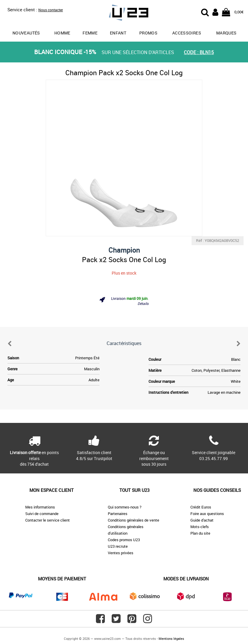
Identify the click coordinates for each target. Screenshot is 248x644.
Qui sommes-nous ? (125, 507)
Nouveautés (26, 33)
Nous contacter (51, 10)
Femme (90, 33)
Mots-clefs (200, 527)
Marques (226, 33)
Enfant (118, 33)
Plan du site (200, 533)
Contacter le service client (48, 520)
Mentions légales (171, 639)
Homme (62, 33)
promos (148, 33)
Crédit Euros (201, 507)
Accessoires (187, 33)
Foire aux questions (207, 514)
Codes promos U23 (124, 540)
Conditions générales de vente (134, 520)
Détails (143, 303)
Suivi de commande (42, 514)
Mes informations (40, 507)
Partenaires (118, 514)
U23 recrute (118, 546)
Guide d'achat (202, 520)
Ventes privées (121, 553)
